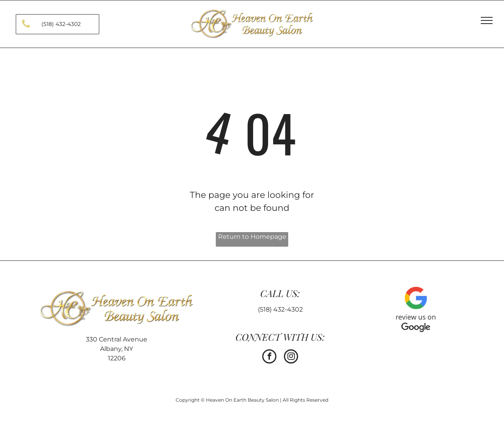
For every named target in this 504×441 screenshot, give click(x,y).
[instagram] (291, 357)
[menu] (487, 20)
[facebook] (269, 357)
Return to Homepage (252, 237)
